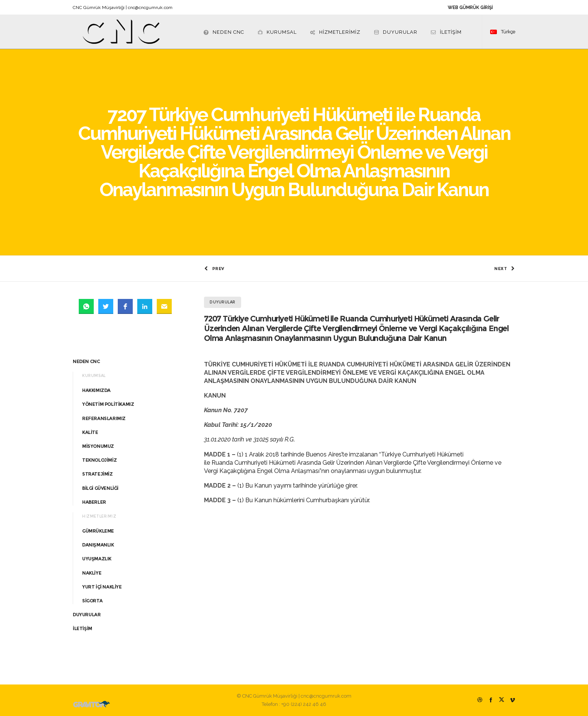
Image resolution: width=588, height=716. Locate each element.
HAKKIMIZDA (96, 390)
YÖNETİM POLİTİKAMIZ (108, 404)
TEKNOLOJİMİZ (99, 460)
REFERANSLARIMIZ (104, 418)
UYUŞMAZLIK (97, 559)
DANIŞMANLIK (98, 545)
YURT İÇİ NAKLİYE (102, 587)
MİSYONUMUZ (98, 446)
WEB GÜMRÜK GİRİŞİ (470, 8)
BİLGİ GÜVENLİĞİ (100, 488)
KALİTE (90, 432)
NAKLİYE (92, 573)
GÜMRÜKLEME (98, 531)
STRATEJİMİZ (97, 474)
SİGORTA (92, 601)
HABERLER (94, 502)
